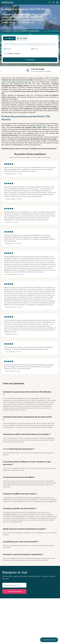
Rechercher (30, 60)
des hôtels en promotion (35, 125)
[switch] (16, 38)
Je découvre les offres (14, 591)
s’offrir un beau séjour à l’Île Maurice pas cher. (16, 82)
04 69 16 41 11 (35, 31)
